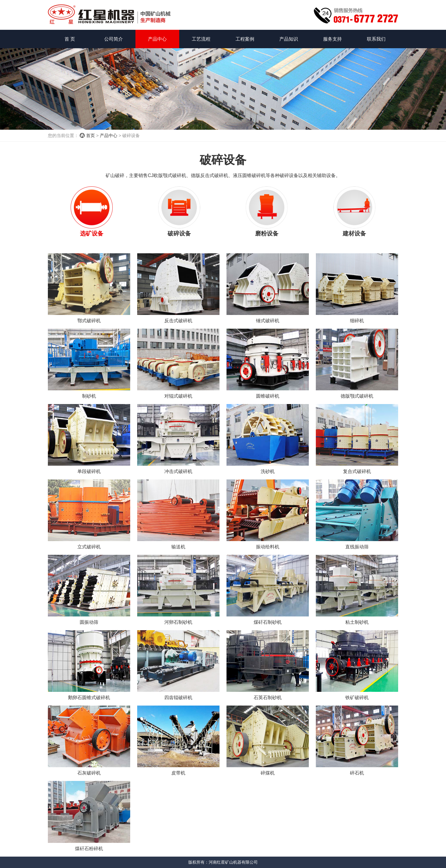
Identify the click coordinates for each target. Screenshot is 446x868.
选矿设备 (92, 233)
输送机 (178, 547)
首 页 (70, 39)
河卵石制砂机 (178, 622)
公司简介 (114, 39)
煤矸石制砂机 (268, 622)
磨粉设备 (267, 233)
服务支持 (332, 39)
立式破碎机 (89, 547)
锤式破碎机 (268, 321)
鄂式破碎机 (89, 321)
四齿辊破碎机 (178, 698)
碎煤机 (268, 773)
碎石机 (357, 773)
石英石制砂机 (268, 698)
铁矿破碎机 (357, 698)
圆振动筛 (89, 622)
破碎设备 (179, 233)
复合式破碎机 (357, 471)
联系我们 (376, 39)
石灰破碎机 (89, 773)
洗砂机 (268, 471)
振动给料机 (268, 547)
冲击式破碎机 (178, 471)
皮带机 (178, 773)
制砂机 (89, 396)
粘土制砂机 (357, 622)
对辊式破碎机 (178, 396)
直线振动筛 (357, 547)
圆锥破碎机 (268, 396)
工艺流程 (201, 39)
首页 (90, 135)
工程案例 (245, 39)
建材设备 (354, 233)
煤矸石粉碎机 (89, 849)
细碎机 (357, 321)
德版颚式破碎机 (357, 396)
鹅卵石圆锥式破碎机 (89, 698)
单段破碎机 (89, 471)
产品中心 (157, 39)
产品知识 (289, 39)
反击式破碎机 (178, 321)
